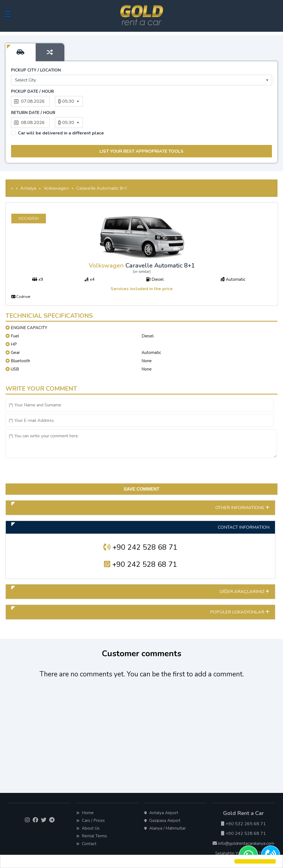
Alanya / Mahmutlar (165, 807)
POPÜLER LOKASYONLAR (240, 591)
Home (85, 792)
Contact (86, 822)
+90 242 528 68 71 (140, 526)
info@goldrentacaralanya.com (243, 822)
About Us (88, 807)
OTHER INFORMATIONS (242, 486)
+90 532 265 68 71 (243, 803)
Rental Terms (92, 815)
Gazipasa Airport (162, 799)
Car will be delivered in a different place (61, 112)
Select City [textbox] (25, 80)
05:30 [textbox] (68, 101)
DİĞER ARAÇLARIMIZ (244, 570)
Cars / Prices (91, 799)
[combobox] (141, 80)
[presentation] (48, 450)
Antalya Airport (161, 792)
